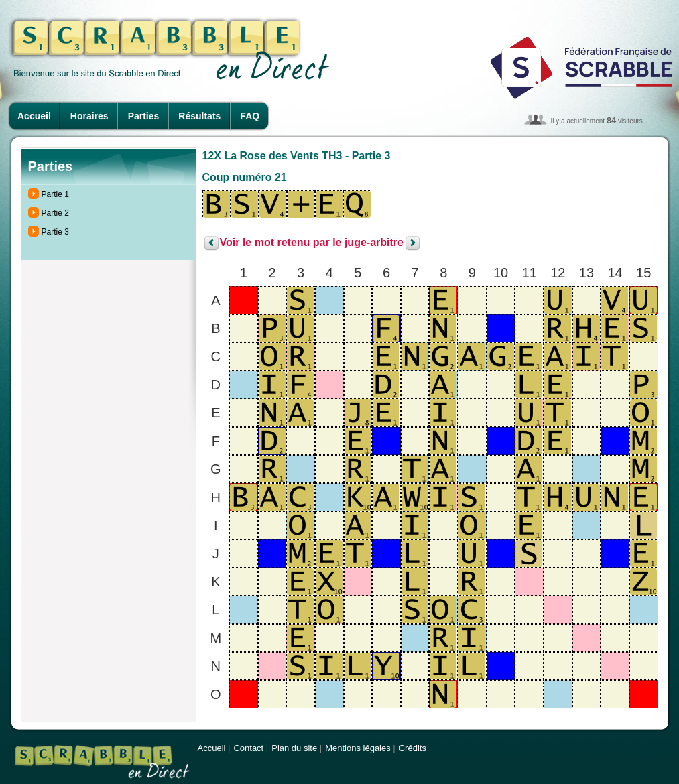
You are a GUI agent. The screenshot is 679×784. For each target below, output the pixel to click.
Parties (144, 116)
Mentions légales (358, 748)
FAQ (250, 116)
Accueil (34, 116)
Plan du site (294, 748)
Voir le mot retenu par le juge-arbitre (312, 243)
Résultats (199, 116)
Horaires (89, 116)
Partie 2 (55, 213)
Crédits (413, 748)
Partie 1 (55, 194)
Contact (248, 748)
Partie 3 (55, 232)
